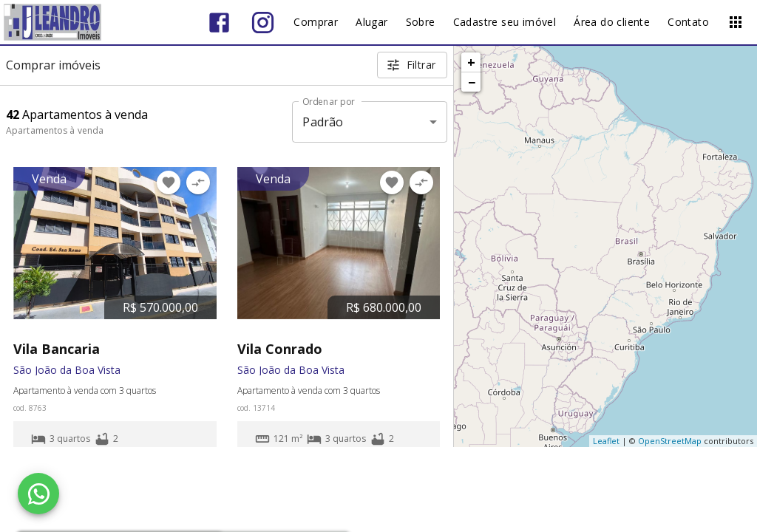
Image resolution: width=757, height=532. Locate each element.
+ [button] (471, 62)
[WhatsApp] (38, 494)
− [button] (472, 82)
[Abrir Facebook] (219, 23)
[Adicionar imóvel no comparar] (198, 183)
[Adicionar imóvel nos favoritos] (169, 183)
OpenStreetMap (670, 441)
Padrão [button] (323, 122)
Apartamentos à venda (55, 130)
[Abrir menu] (736, 22)
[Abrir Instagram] (263, 23)
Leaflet (606, 441)
